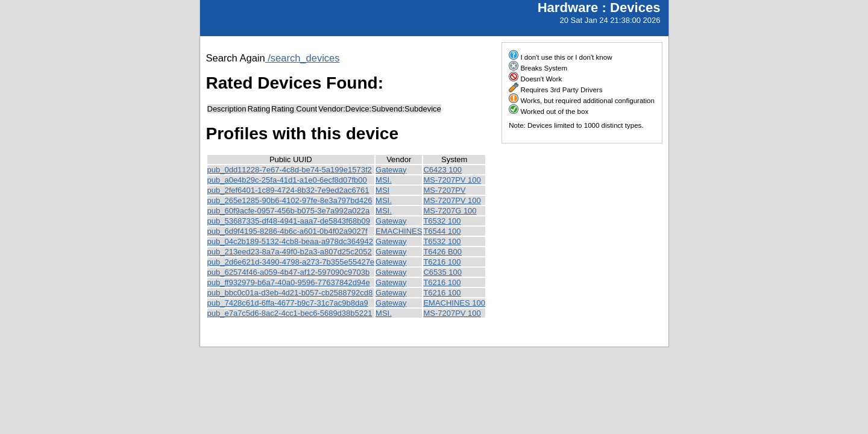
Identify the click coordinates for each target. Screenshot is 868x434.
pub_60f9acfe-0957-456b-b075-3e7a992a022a (289, 211)
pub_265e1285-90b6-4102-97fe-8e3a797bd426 (290, 200)
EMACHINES (399, 231)
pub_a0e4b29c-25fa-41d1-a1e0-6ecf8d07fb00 (287, 180)
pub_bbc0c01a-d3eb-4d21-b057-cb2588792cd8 (290, 293)
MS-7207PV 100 (452, 180)
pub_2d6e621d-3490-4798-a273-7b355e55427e (291, 262)
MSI (382, 190)
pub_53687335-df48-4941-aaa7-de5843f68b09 (289, 221)
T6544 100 (442, 231)
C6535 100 (442, 272)
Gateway (391, 170)
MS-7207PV (444, 190)
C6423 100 (442, 170)
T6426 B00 (442, 252)
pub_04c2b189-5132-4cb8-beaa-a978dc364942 (290, 241)
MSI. (384, 180)
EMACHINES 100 (454, 303)
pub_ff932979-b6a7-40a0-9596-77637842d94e (289, 282)
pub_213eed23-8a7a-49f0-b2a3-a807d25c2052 (290, 252)
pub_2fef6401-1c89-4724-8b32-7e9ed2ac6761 (288, 190)
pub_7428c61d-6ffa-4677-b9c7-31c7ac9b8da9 (288, 303)
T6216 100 (442, 262)
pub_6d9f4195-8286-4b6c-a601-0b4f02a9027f (288, 231)
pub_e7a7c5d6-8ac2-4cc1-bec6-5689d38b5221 (290, 313)
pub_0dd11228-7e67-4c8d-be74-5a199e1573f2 (290, 170)
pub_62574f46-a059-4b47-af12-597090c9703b (289, 272)
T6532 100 (442, 221)
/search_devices (303, 58)
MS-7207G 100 (450, 211)
